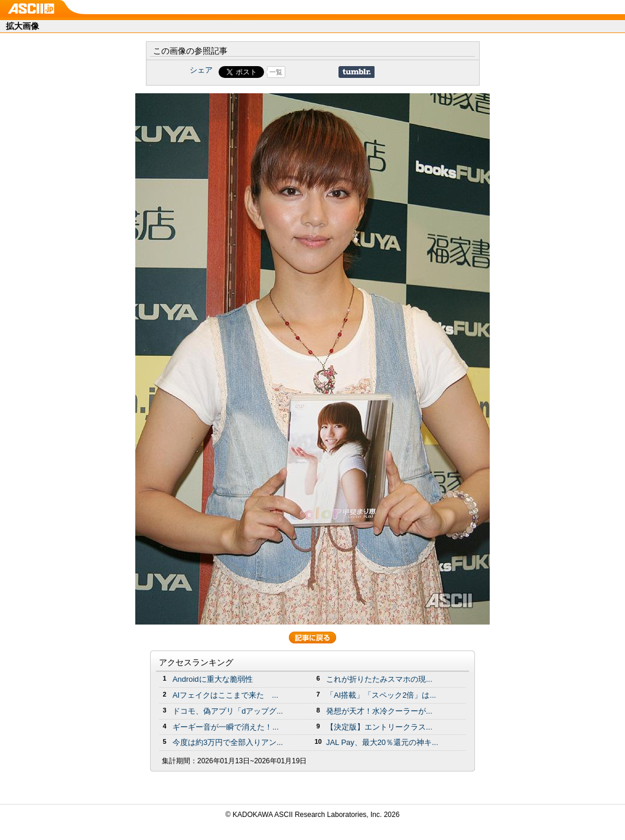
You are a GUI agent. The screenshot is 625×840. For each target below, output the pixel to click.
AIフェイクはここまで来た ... (225, 695)
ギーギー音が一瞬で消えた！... (226, 727)
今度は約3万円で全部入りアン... (228, 742)
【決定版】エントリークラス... (379, 727)
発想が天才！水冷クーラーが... (379, 711)
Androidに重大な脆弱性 (213, 679)
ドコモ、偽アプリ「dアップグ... (228, 711)
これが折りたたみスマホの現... (379, 679)
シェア (201, 70)
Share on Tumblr (357, 72)
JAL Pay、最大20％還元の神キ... (382, 742)
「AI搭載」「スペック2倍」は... (381, 695)
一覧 (276, 72)
